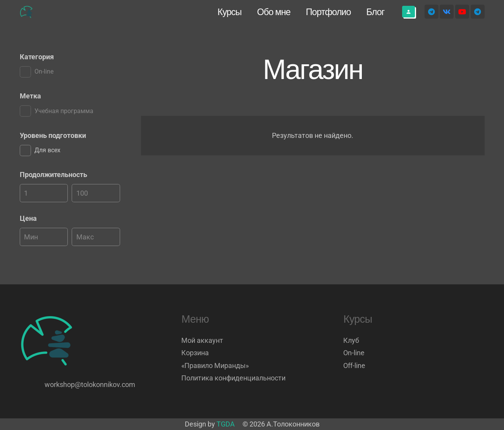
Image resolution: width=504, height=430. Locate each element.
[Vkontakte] (447, 12)
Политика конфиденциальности (233, 378)
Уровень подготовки (53, 135)
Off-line (354, 365)
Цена (28, 218)
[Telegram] (432, 12)
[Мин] (44, 193)
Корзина (195, 353)
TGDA (226, 424)
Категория (37, 57)
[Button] (409, 12)
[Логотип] (27, 12)
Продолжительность (53, 175)
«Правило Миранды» (215, 365)
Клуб (351, 340)
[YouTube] (462, 12)
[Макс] (96, 193)
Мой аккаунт (202, 340)
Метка (30, 96)
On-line (354, 353)
